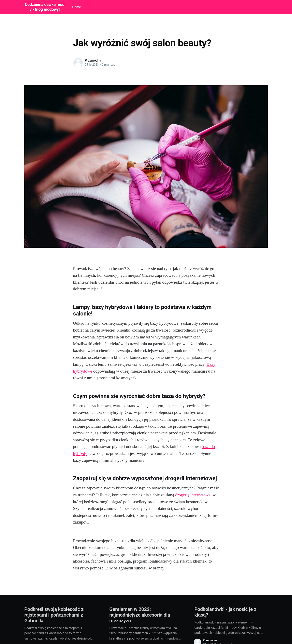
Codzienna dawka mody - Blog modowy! (45, 7)
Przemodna (93, 60)
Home (77, 7)
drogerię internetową (193, 495)
